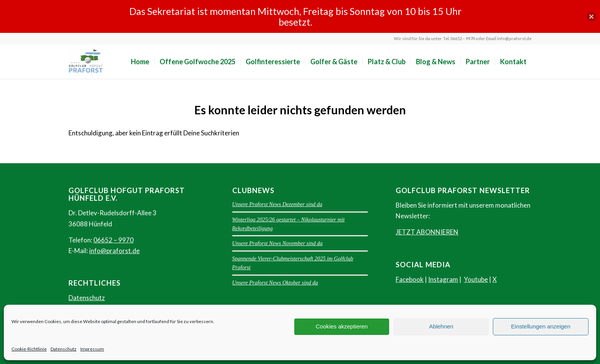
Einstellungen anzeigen (540, 326)
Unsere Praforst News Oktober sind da (275, 283)
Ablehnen (441, 326)
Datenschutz (64, 349)
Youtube (476, 279)
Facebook (410, 279)
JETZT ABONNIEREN (427, 232)
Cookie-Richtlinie (29, 349)
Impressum (92, 349)
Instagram (443, 279)
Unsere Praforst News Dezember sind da (277, 204)
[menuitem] (140, 62)
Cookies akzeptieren (342, 326)
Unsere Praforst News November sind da (277, 243)
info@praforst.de (114, 251)
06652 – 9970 (113, 240)
